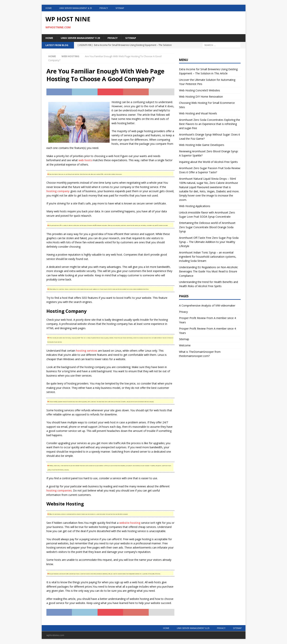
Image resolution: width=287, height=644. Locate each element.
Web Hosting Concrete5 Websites (200, 91)
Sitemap (120, 8)
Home (49, 8)
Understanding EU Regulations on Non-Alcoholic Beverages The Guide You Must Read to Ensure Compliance (209, 272)
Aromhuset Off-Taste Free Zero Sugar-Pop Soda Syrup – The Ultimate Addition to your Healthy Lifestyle (209, 242)
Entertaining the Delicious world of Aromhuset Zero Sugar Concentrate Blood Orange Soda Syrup (207, 227)
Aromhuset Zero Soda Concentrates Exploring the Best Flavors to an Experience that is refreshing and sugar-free (210, 124)
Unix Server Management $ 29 (76, 8)
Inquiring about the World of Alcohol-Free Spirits (208, 162)
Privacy (104, 8)
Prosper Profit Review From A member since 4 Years (207, 320)
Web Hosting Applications (195, 206)
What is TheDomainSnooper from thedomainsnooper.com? (200, 354)
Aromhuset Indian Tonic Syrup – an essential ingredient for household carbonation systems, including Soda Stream (208, 257)
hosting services (87, 351)
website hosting (130, 523)
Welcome (185, 346)
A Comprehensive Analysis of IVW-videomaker (207, 306)
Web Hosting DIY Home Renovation (201, 97)
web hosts (85, 161)
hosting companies (59, 491)
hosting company (58, 191)
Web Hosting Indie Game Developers (202, 145)
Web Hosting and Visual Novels (198, 114)
